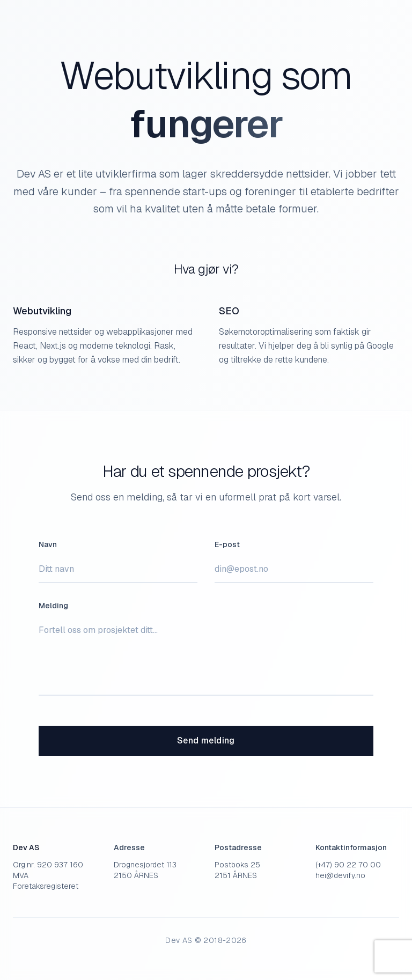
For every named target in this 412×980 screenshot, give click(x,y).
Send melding (206, 740)
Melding (53, 606)
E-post (227, 544)
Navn (48, 544)
